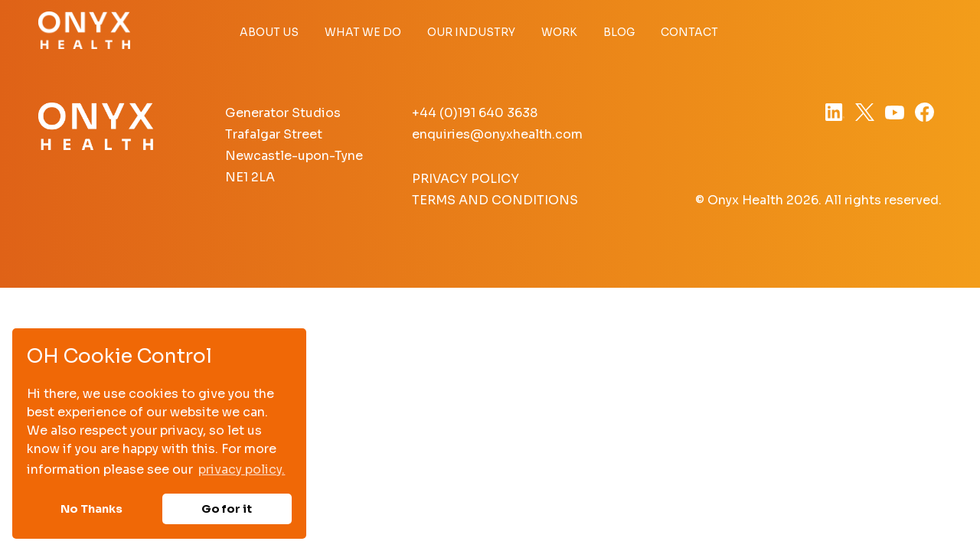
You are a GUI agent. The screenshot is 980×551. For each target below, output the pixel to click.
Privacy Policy (465, 179)
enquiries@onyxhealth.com (497, 134)
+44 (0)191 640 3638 (475, 113)
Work (559, 32)
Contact (689, 32)
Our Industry (471, 32)
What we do (363, 32)
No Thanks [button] (91, 509)
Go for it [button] (227, 509)
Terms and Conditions (495, 200)
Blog (619, 32)
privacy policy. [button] (242, 469)
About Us (269, 32)
